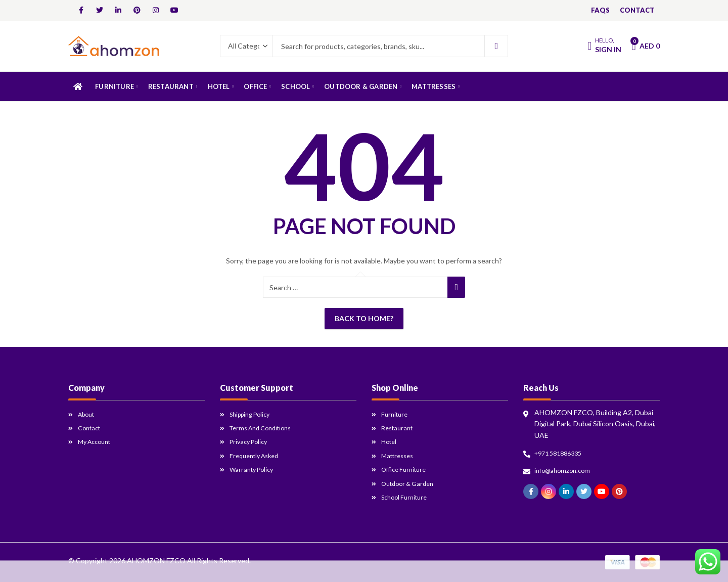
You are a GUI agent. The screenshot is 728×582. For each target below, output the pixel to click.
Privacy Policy (251, 441)
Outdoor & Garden (411, 483)
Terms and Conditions (265, 428)
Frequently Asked (258, 455)
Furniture (396, 414)
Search (496, 46)
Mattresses (400, 455)
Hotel (390, 441)
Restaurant (399, 428)
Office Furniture (407, 469)
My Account (97, 441)
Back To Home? (364, 318)
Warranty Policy (254, 469)
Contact (91, 428)
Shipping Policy (253, 414)
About (88, 414)
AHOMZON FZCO (156, 561)
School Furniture (407, 497)
